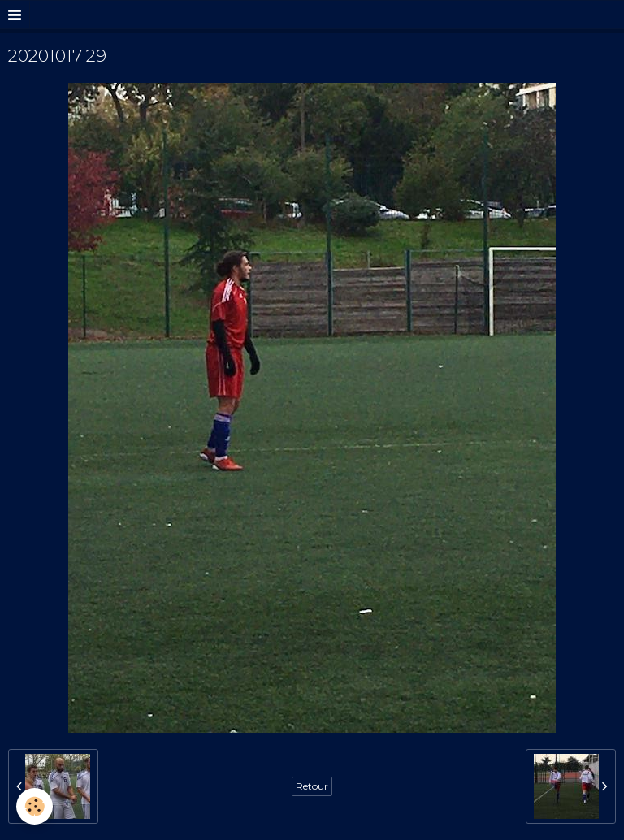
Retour (312, 786)
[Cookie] (35, 806)
